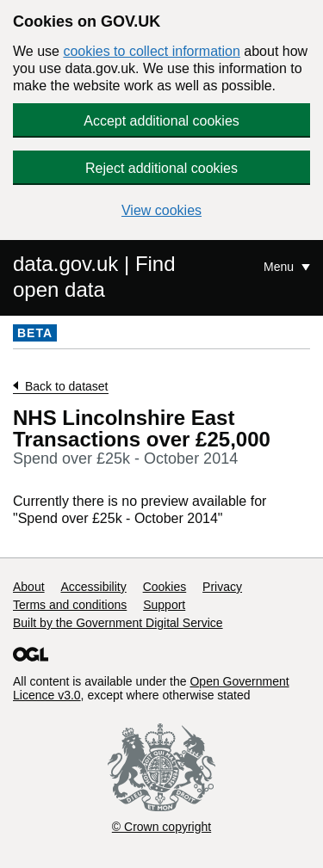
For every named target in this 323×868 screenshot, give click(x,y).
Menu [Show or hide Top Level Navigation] (280, 267)
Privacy (222, 587)
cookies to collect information (151, 51)
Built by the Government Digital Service (118, 623)
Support (164, 605)
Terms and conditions (70, 605)
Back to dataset (67, 386)
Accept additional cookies (161, 121)
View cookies (161, 210)
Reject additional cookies (161, 168)
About (29, 587)
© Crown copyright (161, 827)
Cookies (165, 587)
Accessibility (93, 587)
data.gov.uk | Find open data (94, 277)
